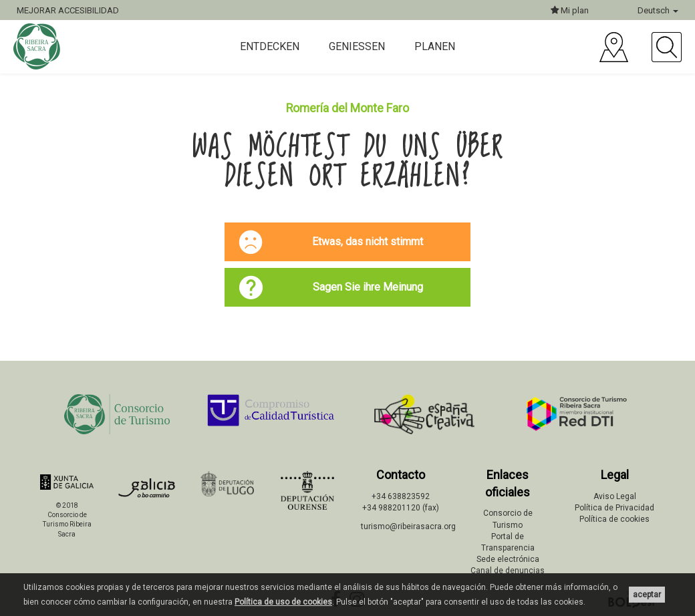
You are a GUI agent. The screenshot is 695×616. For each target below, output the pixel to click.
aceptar (647, 595)
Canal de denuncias (508, 571)
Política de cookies (614, 519)
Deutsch (658, 10)
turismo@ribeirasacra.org (408, 526)
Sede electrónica (508, 559)
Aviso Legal (615, 496)
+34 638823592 (401, 496)
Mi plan (570, 10)
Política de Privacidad (614, 508)
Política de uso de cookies (283, 602)
